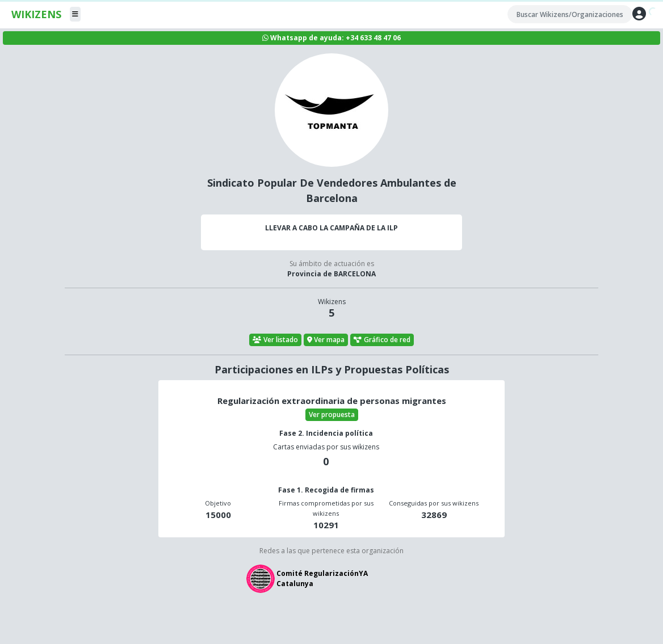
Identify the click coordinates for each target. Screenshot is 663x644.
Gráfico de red (382, 340)
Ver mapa (326, 340)
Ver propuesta (332, 414)
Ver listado (275, 340)
